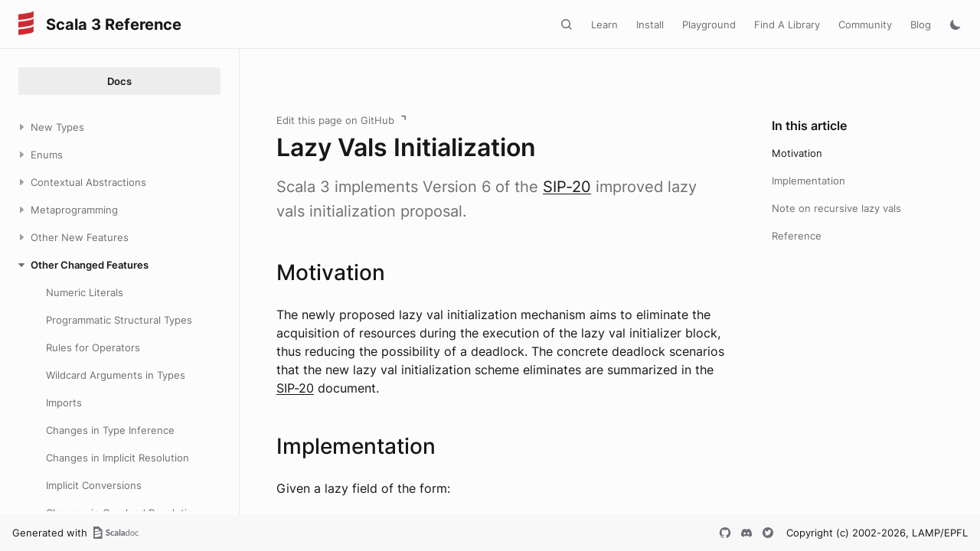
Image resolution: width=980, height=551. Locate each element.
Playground (709, 24)
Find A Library (787, 24)
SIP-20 (567, 187)
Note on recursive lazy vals (836, 208)
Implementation (808, 181)
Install (650, 24)
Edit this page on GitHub (335, 120)
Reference (797, 236)
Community (865, 24)
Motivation (797, 153)
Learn (604, 24)
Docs (119, 81)
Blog (921, 24)
